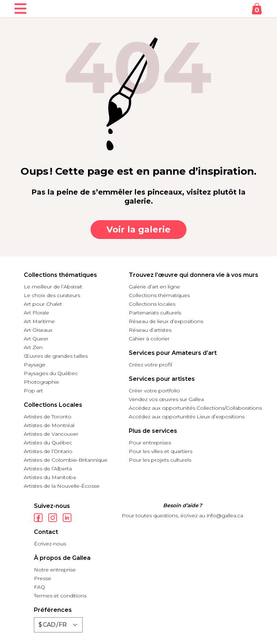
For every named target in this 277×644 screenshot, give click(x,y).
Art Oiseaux (38, 330)
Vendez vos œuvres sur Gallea (166, 399)
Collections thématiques (159, 295)
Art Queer (36, 339)
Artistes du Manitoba (50, 477)
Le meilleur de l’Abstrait (53, 287)
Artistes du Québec (48, 443)
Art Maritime (39, 321)
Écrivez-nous (50, 544)
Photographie (41, 382)
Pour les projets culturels (160, 460)
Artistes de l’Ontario (48, 451)
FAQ (39, 587)
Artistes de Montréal (49, 425)
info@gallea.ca (225, 515)
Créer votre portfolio (154, 391)
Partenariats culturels (155, 313)
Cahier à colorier (149, 339)
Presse (43, 578)
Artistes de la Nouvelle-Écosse (62, 486)
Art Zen (33, 347)
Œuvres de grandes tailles (56, 356)
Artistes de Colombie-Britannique (66, 460)
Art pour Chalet (43, 304)
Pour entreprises (150, 443)
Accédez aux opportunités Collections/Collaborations (195, 408)
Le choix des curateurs (52, 295)
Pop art (33, 391)
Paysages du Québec (51, 373)
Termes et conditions (60, 596)
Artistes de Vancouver (51, 434)
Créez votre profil (150, 365)
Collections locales (152, 304)
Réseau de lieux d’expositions (166, 321)
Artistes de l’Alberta (48, 469)
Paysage (35, 365)
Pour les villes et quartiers (161, 451)
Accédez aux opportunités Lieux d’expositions (187, 417)
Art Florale (36, 313)
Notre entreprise (55, 570)
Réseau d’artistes (150, 330)
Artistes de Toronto (48, 417)
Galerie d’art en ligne (154, 287)
